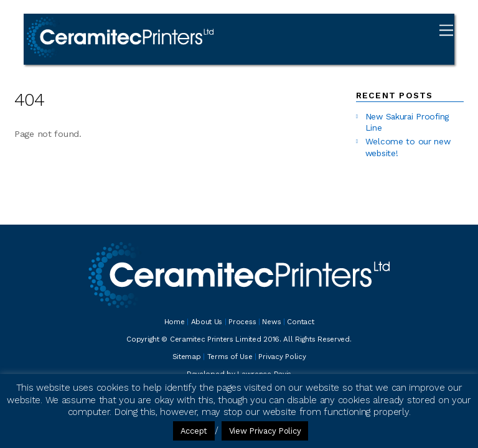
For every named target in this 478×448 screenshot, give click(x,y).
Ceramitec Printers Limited (216, 339)
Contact (300, 322)
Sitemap (187, 357)
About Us (207, 322)
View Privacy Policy (265, 431)
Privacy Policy (282, 357)
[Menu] (446, 30)
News (271, 322)
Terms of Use (230, 357)
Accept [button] (194, 431)
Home (175, 322)
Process (242, 322)
